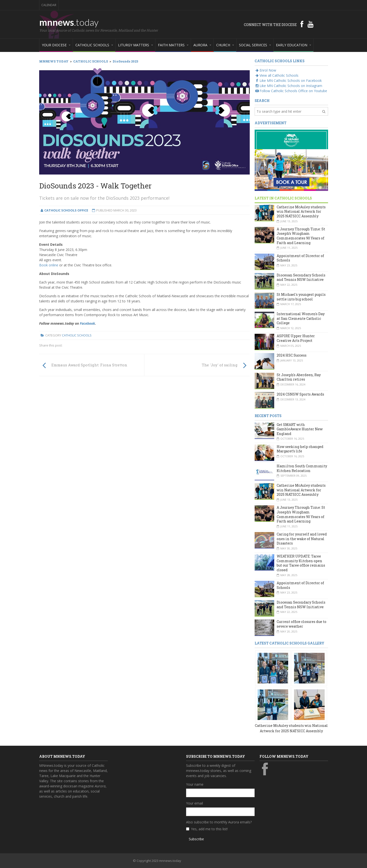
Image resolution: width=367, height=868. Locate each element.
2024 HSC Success (292, 355)
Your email (195, 803)
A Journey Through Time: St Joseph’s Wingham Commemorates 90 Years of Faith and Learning (301, 236)
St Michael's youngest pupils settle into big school (301, 297)
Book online (49, 265)
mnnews (69, 22)
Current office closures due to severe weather (302, 624)
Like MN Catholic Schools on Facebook (288, 81)
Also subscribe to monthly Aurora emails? (219, 822)
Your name (195, 784)
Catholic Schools (77, 335)
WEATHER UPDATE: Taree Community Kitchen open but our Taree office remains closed (301, 563)
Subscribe (196, 839)
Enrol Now (265, 70)
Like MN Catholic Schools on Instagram (288, 86)
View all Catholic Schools (277, 75)
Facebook (87, 323)
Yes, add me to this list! (209, 829)
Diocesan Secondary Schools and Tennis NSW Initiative (301, 277)
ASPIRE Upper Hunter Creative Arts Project (296, 338)
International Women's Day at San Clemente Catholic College (301, 318)
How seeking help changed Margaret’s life (300, 449)
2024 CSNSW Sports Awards (300, 394)
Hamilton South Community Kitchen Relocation (302, 468)
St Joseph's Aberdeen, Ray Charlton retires (299, 377)
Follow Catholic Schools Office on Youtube (291, 91)
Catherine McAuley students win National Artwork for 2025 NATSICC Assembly (301, 211)
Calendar (49, 5)
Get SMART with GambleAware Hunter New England (300, 429)
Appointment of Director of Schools (300, 258)
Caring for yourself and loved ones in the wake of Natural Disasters (302, 539)
